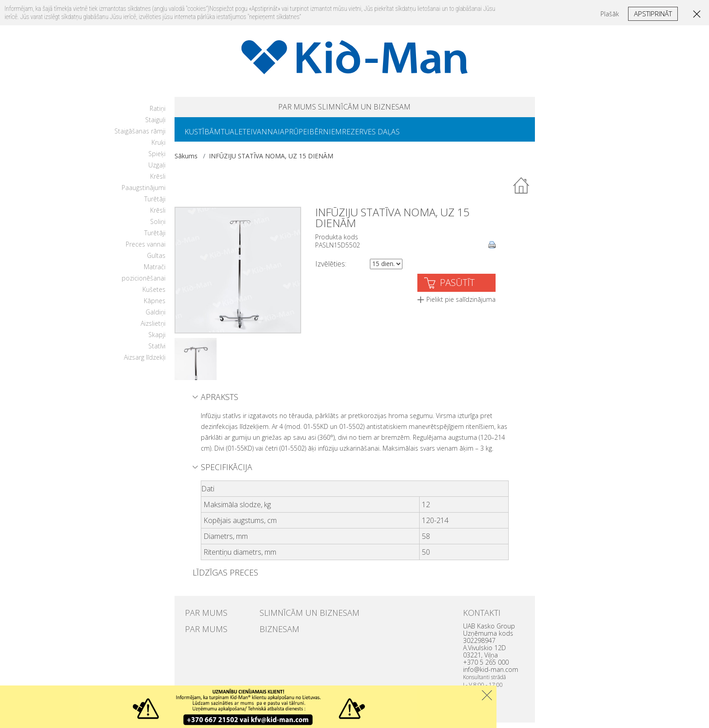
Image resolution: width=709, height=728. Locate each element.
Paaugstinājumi (144, 193)
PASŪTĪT (457, 288)
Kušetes (154, 295)
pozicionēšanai (144, 283)
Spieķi (157, 159)
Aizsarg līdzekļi (145, 363)
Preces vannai (146, 250)
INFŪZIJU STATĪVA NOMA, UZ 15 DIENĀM (271, 161)
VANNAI (284, 136)
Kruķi (158, 148)
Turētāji (155, 204)
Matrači (155, 272)
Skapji (157, 340)
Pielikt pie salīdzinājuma (461, 305)
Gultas (156, 261)
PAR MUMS (274, 108)
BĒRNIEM (358, 136)
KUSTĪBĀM (206, 136)
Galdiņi (156, 317)
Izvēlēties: (331, 269)
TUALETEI (248, 136)
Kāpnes (155, 306)
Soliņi (158, 227)
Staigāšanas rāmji (140, 136)
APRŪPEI (320, 136)
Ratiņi (158, 114)
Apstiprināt (653, 14)
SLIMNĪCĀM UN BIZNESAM (378, 108)
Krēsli (158, 182)
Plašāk (610, 14)
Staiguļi (155, 125)
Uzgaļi (157, 170)
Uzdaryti (487, 695)
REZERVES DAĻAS (411, 136)
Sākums (186, 161)
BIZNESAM (274, 633)
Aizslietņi (153, 329)
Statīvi (157, 351)
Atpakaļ (522, 191)
